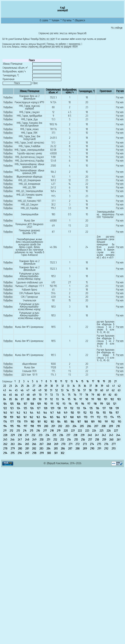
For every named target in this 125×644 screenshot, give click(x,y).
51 (51, 391)
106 (18, 404)
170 (85, 417)
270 (63, 444)
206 (89, 426)
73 (57, 395)
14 (77, 382)
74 (63, 395)
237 (68, 435)
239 (82, 435)
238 (75, 435)
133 (78, 409)
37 (91, 386)
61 (107, 391)
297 (27, 453)
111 (52, 404)
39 (102, 386)
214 (25, 431)
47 (28, 391)
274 (92, 444)
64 (5, 395)
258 (97, 440)
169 (79, 417)
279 (13, 449)
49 (40, 391)
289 (85, 449)
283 (41, 449)
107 (25, 404)
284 (48, 449)
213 (18, 431)
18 (98, 382)
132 (72, 409)
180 (32, 422)
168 (72, 417)
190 (100, 422)
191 (106, 422)
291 (99, 449)
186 (72, 422)
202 (60, 426)
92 (51, 400)
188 (86, 422)
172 (99, 417)
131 (65, 409)
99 (93, 400)
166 (58, 417)
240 (90, 435)
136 (97, 409)
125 (25, 409)
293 (113, 449)
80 (99, 395)
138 (111, 409)
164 (45, 417)
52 (57, 391)
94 (63, 400)
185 (66, 422)
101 (106, 400)
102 (112, 400)
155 (104, 413)
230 (20, 435)
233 (40, 435)
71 (46, 395)
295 (13, 453)
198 (32, 426)
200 (46, 426)
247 (20, 440)
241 (97, 435)
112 (58, 404)
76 (75, 395)
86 (16, 400)
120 (108, 404)
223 (87, 431)
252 (55, 440)
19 (104, 382)
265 (27, 444)
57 (85, 391)
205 (82, 426)
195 (12, 426)
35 (79, 386)
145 (38, 413)
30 (52, 386)
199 (39, 426)
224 (94, 431)
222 (80, 431)
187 (79, 422)
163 (38, 417)
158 (5, 417)
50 (46, 391)
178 (19, 422)
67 (22, 395)
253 (62, 440)
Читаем (55, 21)
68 (28, 395)
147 (52, 413)
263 (13, 444)
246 (12, 440)
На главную (117, 28)
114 (70, 404)
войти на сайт (47, 39)
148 (59, 413)
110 (46, 404)
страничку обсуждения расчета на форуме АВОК (53, 47)
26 (28, 386)
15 (82, 382)
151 (78, 413)
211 (5, 431)
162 (31, 417)
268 (49, 444)
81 (104, 395)
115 (76, 404)
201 (53, 426)
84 (5, 400)
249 (34, 440)
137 (104, 409)
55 (73, 391)
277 (114, 444)
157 (117, 413)
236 (61, 435)
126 (32, 409)
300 (49, 453)
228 (5, 435)
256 (83, 440)
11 (61, 382)
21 (115, 382)
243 (111, 435)
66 (16, 395)
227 (116, 431)
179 (26, 422)
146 (45, 413)
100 (99, 400)
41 (113, 386)
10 (56, 382)
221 (73, 431)
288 (78, 449)
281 (27, 449)
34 (74, 386)
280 (20, 449)
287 (70, 449)
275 (99, 444)
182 (46, 422)
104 (5, 404)
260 (111, 440)
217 (45, 431)
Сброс (35, 83)
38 (96, 386)
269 (56, 444)
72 (51, 395)
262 (5, 444)
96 (75, 400)
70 (40, 395)
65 (10, 395)
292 (106, 449)
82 (110, 395)
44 (10, 391)
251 (48, 440)
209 (111, 426)
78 (87, 395)
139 (117, 409)
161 (25, 417)
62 (113, 391)
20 (110, 382)
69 (34, 395)
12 (66, 382)
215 (31, 431)
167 (65, 417)
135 (91, 409)
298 (34, 453)
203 (67, 426)
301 (56, 453)
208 (104, 426)
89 (34, 400)
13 (72, 382)
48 (34, 391)
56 (79, 391)
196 (18, 426)
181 (39, 422)
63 (119, 391)
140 (5, 413)
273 (85, 444)
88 (28, 400)
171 (92, 417)
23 (10, 386)
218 (52, 431)
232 (33, 435)
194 (5, 426)
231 (27, 435)
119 (101, 404)
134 (85, 409)
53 (62, 391)
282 (34, 449)
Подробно (8, 98)
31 (57, 386)
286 (63, 449)
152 (85, 413)
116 (82, 404)
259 (104, 440)
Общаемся (80, 21)
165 (51, 417)
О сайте (44, 21)
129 (52, 409)
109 (39, 404)
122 (5, 409)
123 (12, 409)
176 (5, 422)
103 (119, 400)
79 (93, 395)
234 (47, 435)
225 (101, 431)
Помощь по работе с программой (64, 44)
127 (39, 409)
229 (13, 435)
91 (46, 400)
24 (16, 386)
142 (18, 413)
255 (76, 440)
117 (89, 404)
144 (32, 413)
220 (66, 431)
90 (40, 400)
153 (91, 413)
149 (65, 413)
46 (22, 391)
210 (118, 426)
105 (12, 404)
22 (5, 386)
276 (106, 444)
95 (69, 400)
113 (64, 404)
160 (18, 417)
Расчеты (67, 21)
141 (12, 413)
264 (20, 444)
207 (96, 426)
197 (25, 426)
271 (70, 444)
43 (4, 391)
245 (5, 440)
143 (25, 413)
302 (62, 453)
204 (75, 426)
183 (52, 422)
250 (42, 440)
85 (10, 400)
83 (116, 395)
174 (112, 417)
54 (68, 391)
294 (5, 453)
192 (113, 422)
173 (105, 417)
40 (108, 386)
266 (34, 444)
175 (119, 417)
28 (40, 386)
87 (22, 400)
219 (59, 431)
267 (41, 444)
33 (68, 386)
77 (81, 395)
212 (11, 431)
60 (102, 391)
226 (109, 431)
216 (38, 431)
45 (16, 391)
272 (78, 444)
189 (93, 422)
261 (118, 440)
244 (118, 435)
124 (18, 409)
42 (119, 386)
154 (98, 413)
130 (59, 409)
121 (114, 404)
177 (12, 422)
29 (46, 386)
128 (46, 409)
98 (87, 400)
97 (81, 400)
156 (111, 413)
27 (34, 386)
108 (32, 404)
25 (22, 386)
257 (90, 440)
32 (62, 386)
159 (12, 417)
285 (56, 449)
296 (20, 453)
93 (57, 400)
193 (119, 422)
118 (95, 404)
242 (104, 435)
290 (92, 449)
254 (69, 440)
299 (42, 453)
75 (69, 395)
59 (96, 391)
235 (54, 435)
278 (5, 449)
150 (72, 413)
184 (59, 422)
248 (27, 440)
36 (85, 386)
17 (93, 382)
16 (88, 382)
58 (90, 391)
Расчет (120, 98)
